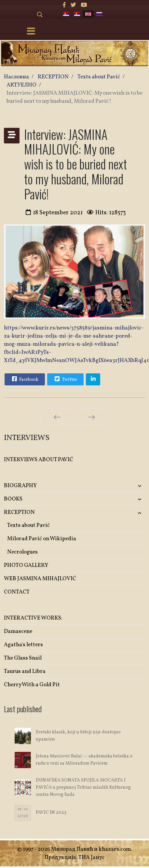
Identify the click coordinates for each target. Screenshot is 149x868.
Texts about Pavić (28, 525)
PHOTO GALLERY (26, 565)
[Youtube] (84, 5)
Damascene (18, 631)
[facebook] (64, 5)
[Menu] (31, 32)
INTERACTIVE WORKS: (33, 618)
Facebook (24, 379)
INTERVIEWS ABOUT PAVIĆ (39, 460)
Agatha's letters (23, 645)
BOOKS (13, 499)
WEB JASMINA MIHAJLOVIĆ (40, 579)
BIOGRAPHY (20, 486)
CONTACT (17, 592)
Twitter (65, 379)
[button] (122, 486)
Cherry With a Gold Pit (32, 685)
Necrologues (22, 552)
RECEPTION (19, 512)
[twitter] (73, 5)
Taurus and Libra (25, 671)
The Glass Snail (23, 658)
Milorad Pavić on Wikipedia (42, 539)
